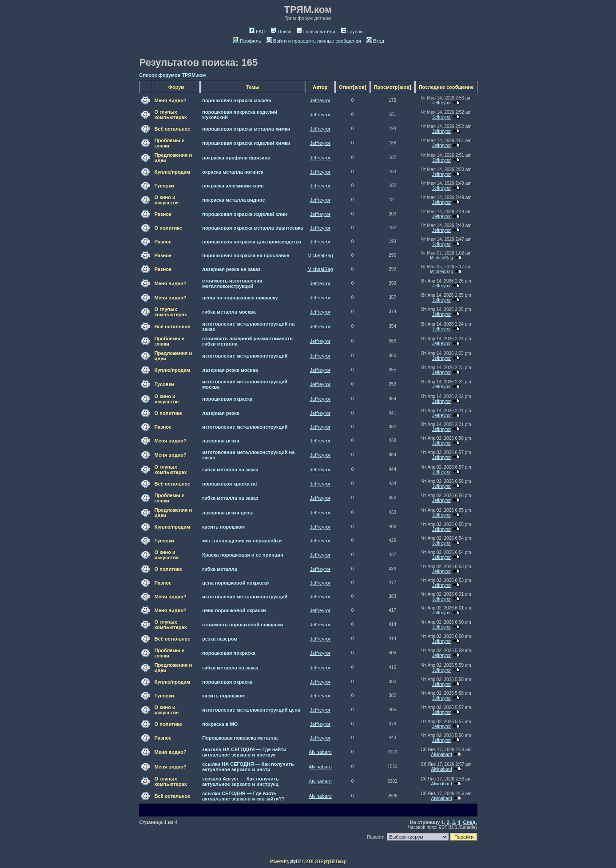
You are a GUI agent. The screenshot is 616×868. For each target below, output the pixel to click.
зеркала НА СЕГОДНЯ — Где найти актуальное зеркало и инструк (244, 752)
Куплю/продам (172, 172)
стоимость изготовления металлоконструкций (232, 283)
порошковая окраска (227, 399)
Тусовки (164, 186)
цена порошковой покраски (235, 583)
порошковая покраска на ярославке (246, 255)
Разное (163, 214)
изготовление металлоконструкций (245, 356)
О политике (168, 228)
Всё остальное (173, 129)
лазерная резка (221, 413)
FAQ (257, 32)
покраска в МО (220, 724)
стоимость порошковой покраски (242, 625)
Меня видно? (171, 100)
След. (470, 822)
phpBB (296, 862)
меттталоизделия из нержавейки (242, 541)
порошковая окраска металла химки (246, 129)
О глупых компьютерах (171, 115)
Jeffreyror (320, 100)
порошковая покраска (229, 653)
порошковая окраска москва (236, 100)
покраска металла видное (233, 200)
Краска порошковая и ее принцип (243, 555)
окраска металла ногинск (233, 172)
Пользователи (316, 32)
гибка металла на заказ (230, 470)
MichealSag (320, 255)
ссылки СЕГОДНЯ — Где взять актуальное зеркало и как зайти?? (243, 796)
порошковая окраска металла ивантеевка (252, 228)
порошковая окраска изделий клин (244, 214)
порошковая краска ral (229, 484)
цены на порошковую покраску (240, 298)
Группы (352, 32)
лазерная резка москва (230, 370)
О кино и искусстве (167, 200)
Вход (375, 41)
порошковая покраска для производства (252, 242)
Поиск (281, 32)
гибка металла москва (229, 312)
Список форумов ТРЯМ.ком (173, 75)
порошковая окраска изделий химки (246, 143)
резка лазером (220, 639)
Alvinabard (320, 752)
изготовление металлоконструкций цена (251, 710)
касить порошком (223, 527)
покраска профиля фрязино (236, 158)
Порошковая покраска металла (240, 738)
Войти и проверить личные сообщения (314, 41)
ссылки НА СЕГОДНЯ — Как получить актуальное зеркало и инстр (248, 767)
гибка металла (220, 569)
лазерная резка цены (228, 513)
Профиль (247, 41)
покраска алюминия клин (233, 186)
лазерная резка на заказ (231, 269)
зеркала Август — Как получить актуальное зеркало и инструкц (240, 781)
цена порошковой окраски (234, 610)
